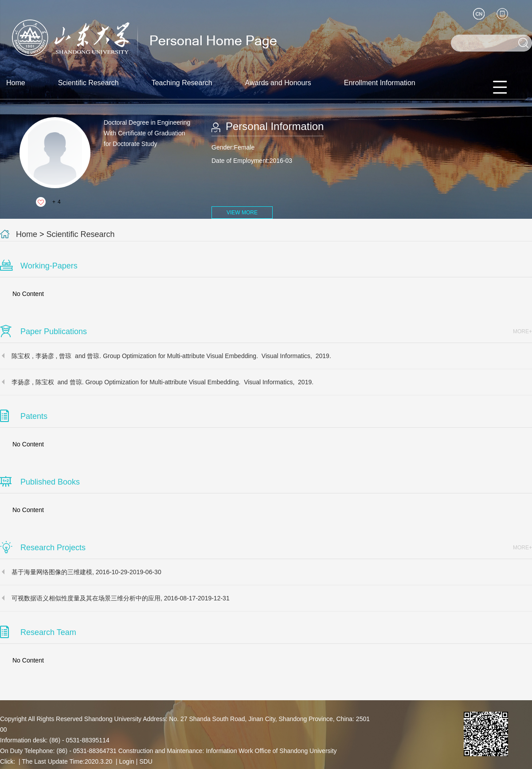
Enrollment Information (380, 83)
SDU (146, 761)
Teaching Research (182, 83)
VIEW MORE (242, 213)
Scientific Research (88, 83)
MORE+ (522, 331)
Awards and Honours (278, 83)
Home (16, 83)
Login (127, 761)
